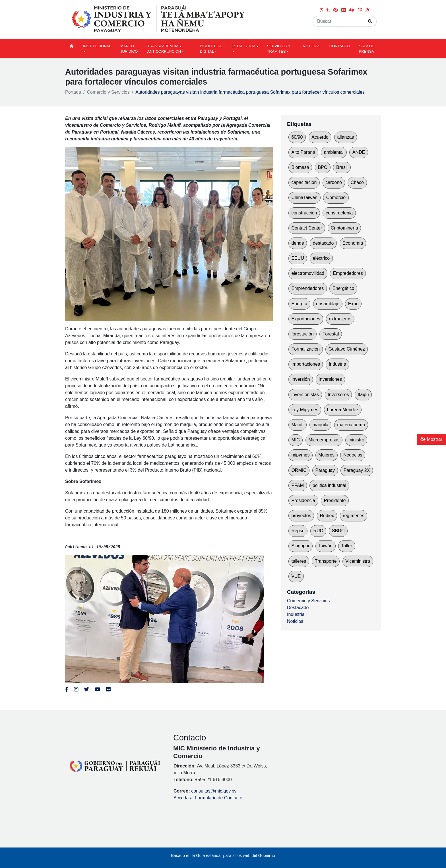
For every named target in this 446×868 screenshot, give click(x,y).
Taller (347, 546)
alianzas (346, 137)
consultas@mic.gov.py (214, 791)
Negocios (353, 455)
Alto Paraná (303, 152)
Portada (73, 92)
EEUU (298, 258)
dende (298, 243)
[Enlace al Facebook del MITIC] (67, 689)
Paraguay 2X (357, 470)
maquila (320, 425)
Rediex (327, 516)
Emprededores (348, 273)
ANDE (359, 152)
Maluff (297, 425)
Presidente (335, 500)
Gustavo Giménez (347, 349)
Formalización (305, 349)
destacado (323, 243)
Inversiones (330, 379)
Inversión (301, 379)
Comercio (336, 197)
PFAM (298, 485)
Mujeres (326, 455)
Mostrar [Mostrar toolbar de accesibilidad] (431, 439)
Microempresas (324, 440)
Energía (299, 304)
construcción (304, 213)
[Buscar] (338, 21)
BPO (323, 167)
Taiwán (325, 546)
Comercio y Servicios (108, 92)
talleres (299, 561)
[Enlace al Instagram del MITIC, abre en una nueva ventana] (76, 689)
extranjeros (340, 319)
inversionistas (305, 395)
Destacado (298, 608)
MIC (295, 440)
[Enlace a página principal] (159, 19)
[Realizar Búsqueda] (370, 21)
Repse (298, 531)
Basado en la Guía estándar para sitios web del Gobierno (223, 855)
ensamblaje (328, 304)
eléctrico (321, 258)
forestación (302, 334)
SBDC (338, 531)
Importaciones (306, 364)
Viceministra (358, 561)
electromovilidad (308, 273)
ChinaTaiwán (304, 197)
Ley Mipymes (305, 410)
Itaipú (363, 395)
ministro (356, 440)
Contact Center (307, 228)
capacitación (304, 182)
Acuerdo (320, 137)
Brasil (342, 167)
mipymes (300, 455)
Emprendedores (307, 288)
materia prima (351, 425)
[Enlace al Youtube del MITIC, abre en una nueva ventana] (98, 689)
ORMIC (299, 470)
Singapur (300, 546)
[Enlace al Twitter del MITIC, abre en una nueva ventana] (86, 689)
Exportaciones (306, 319)
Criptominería (344, 228)
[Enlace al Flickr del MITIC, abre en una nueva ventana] (108, 689)
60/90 (297, 137)
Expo (353, 304)
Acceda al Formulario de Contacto (208, 798)
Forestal (331, 334)
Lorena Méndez (343, 410)
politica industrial (329, 485)
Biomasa (300, 167)
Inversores (338, 395)
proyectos (301, 516)
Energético (343, 288)
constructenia (339, 213)
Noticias (295, 621)
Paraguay (325, 470)
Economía (353, 243)
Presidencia (303, 500)
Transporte (326, 561)
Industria (337, 364)
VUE (296, 576)
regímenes (354, 516)
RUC (318, 531)
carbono (334, 182)
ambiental (334, 152)
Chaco (357, 182)
